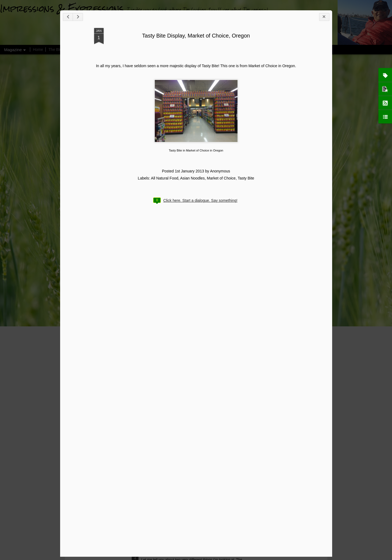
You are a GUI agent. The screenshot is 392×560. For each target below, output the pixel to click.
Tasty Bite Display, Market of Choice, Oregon (196, 36)
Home (38, 49)
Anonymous (220, 171)
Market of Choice (221, 178)
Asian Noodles (192, 178)
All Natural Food (165, 178)
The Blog (56, 49)
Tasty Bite (246, 178)
